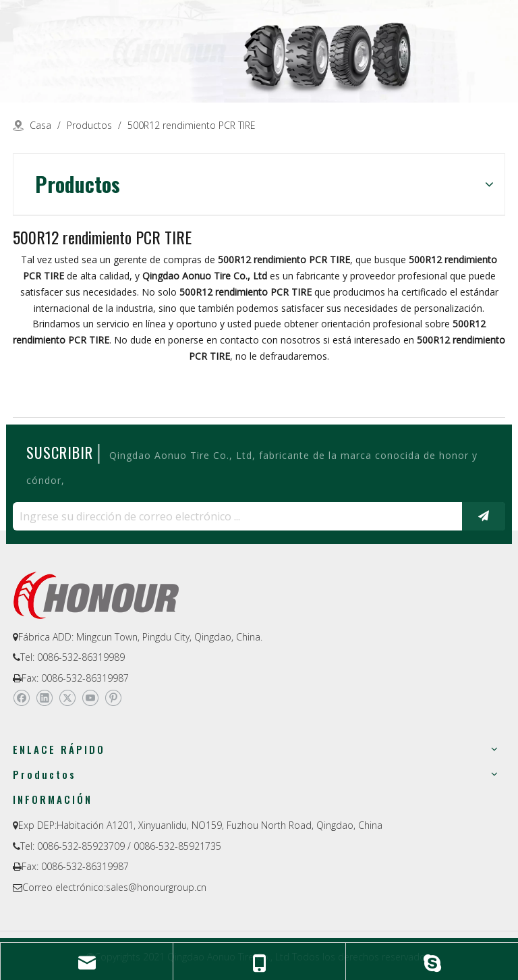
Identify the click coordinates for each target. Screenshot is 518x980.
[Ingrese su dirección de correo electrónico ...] (234, 516)
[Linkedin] (44, 698)
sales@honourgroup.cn (156, 887)
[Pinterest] (113, 698)
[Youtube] (90, 698)
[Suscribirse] (484, 516)
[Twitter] (67, 698)
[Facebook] (21, 698)
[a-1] (259, 51)
